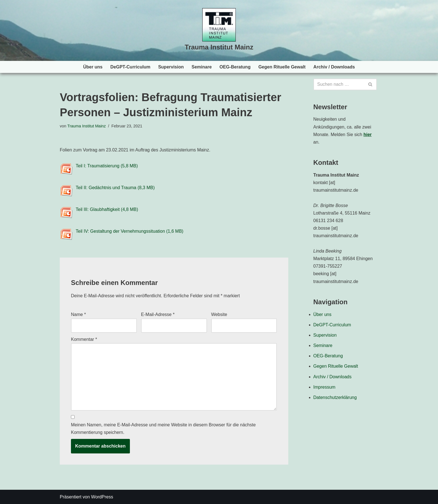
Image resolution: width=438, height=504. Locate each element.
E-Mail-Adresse (158, 314)
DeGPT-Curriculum (130, 67)
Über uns (93, 67)
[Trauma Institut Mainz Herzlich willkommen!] (219, 31)
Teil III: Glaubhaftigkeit (98, 209)
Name (78, 314)
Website (219, 314)
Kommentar (84, 339)
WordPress (102, 497)
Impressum (324, 387)
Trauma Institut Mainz (87, 126)
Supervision (171, 67)
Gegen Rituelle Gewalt (282, 67)
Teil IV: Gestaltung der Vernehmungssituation (120, 231)
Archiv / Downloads (334, 67)
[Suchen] (339, 84)
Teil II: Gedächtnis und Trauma (106, 188)
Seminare (202, 67)
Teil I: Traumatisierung (98, 166)
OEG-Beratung (235, 67)
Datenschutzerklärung (335, 397)
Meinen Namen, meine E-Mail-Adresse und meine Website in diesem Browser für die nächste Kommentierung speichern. (163, 429)
